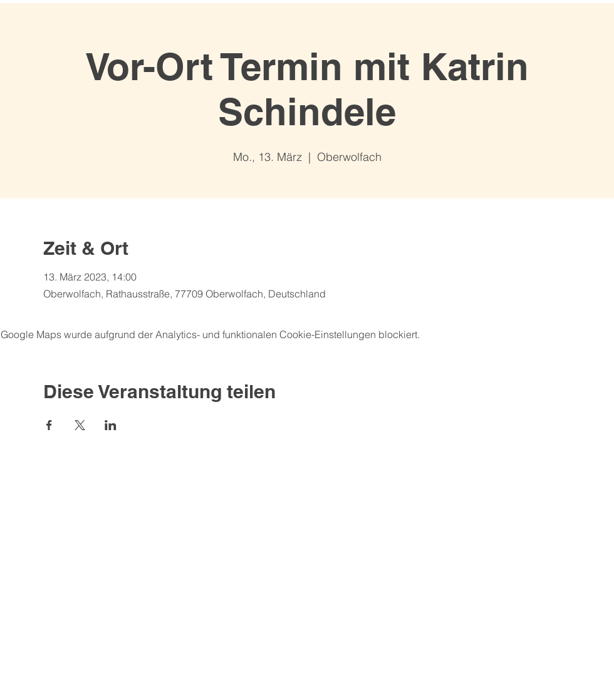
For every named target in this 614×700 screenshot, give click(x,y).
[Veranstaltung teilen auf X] (80, 425)
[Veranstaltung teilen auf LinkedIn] (111, 425)
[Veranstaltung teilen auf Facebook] (49, 425)
